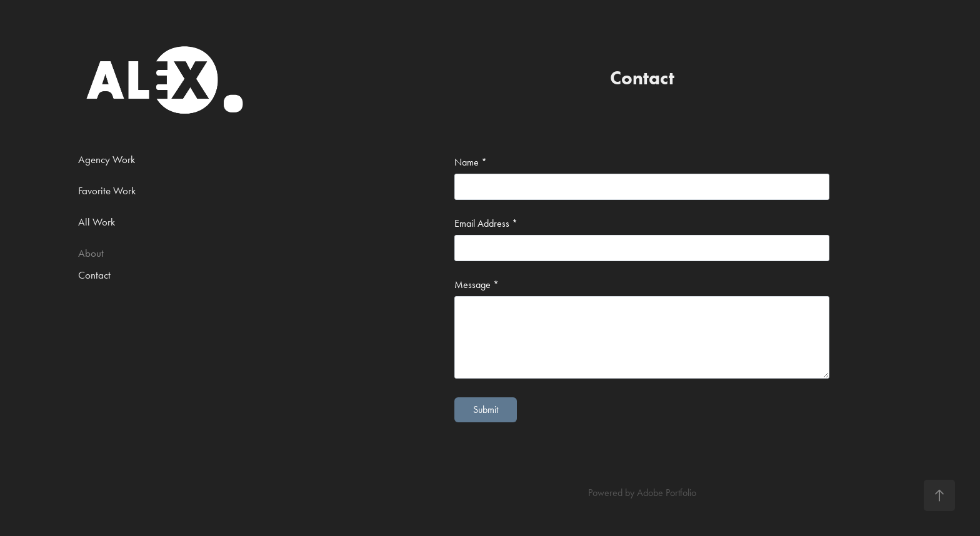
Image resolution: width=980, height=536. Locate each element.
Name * (471, 162)
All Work (97, 222)
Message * (477, 285)
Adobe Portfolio (667, 493)
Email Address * (486, 224)
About (91, 253)
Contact (94, 275)
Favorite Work (107, 191)
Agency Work (107, 159)
